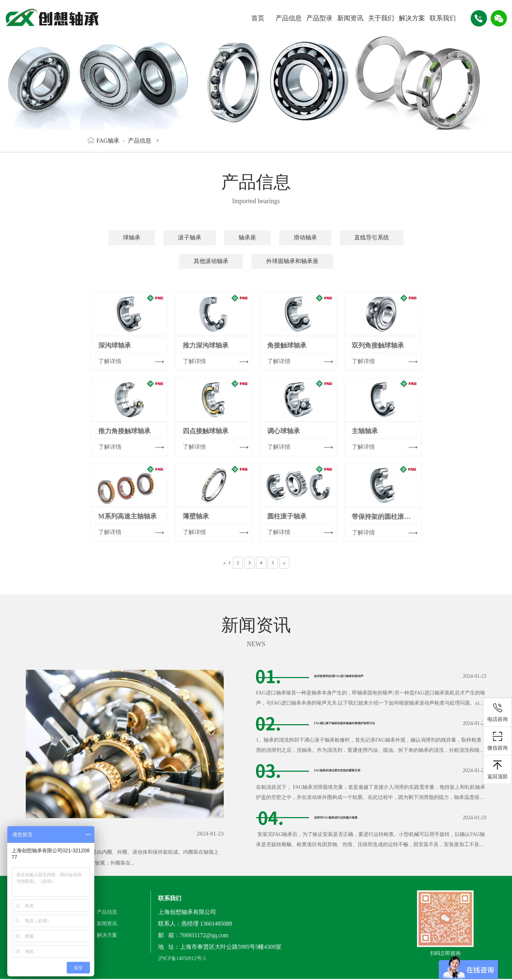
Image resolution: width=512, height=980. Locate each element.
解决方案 (412, 18)
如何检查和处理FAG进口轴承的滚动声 (364, 676)
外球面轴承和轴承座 (292, 261)
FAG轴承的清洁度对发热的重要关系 (361, 770)
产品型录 (319, 18)
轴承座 (247, 237)
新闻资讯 (350, 18)
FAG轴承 (108, 141)
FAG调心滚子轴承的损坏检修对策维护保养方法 (375, 723)
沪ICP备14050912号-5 (182, 961)
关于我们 (381, 18)
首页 (258, 18)
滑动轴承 (305, 237)
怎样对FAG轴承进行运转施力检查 (358, 818)
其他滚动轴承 (211, 261)
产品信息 (289, 18)
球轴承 (132, 237)
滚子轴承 (190, 237)
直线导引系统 (372, 237)
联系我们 (443, 18)
